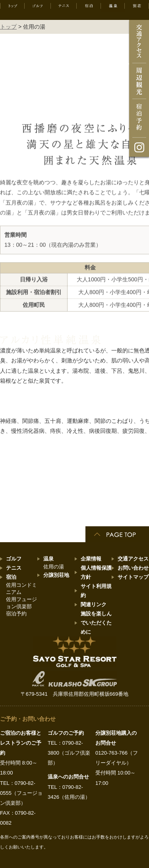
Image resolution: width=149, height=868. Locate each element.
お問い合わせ (133, 568)
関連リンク (94, 604)
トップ (8, 27)
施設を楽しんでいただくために (96, 623)
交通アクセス (133, 559)
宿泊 (11, 577)
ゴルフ (14, 559)
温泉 (48, 559)
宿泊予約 (16, 614)
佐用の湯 (54, 567)
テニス (14, 568)
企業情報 (91, 559)
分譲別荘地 (56, 575)
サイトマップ (133, 577)
